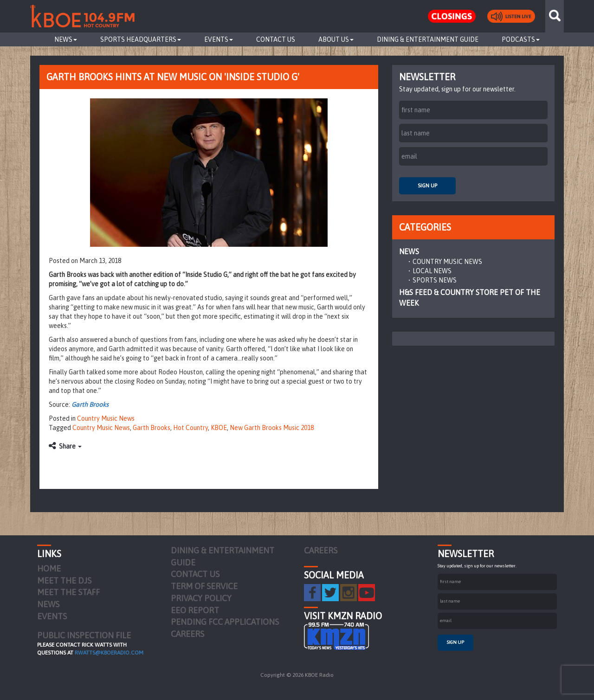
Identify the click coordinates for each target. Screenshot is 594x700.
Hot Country (190, 428)
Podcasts (521, 39)
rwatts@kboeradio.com (109, 653)
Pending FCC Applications (225, 622)
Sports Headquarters (141, 39)
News (66, 39)
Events (219, 39)
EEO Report (195, 610)
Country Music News (106, 418)
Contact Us (276, 39)
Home (49, 568)
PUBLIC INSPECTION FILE (84, 635)
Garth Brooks (90, 405)
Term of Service (204, 586)
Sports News (435, 280)
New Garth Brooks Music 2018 (272, 428)
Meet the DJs (64, 581)
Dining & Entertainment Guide (428, 39)
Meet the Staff (68, 592)
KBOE (219, 428)
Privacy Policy (201, 598)
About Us (336, 39)
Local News (432, 271)
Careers (187, 634)
